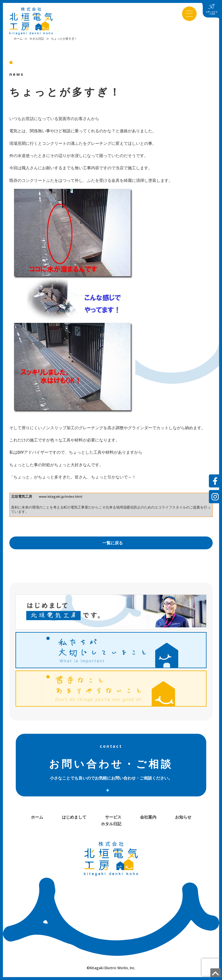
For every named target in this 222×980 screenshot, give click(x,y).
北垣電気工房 (22, 498)
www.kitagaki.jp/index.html (61, 498)
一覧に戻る (113, 544)
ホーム (18, 40)
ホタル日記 (37, 40)
